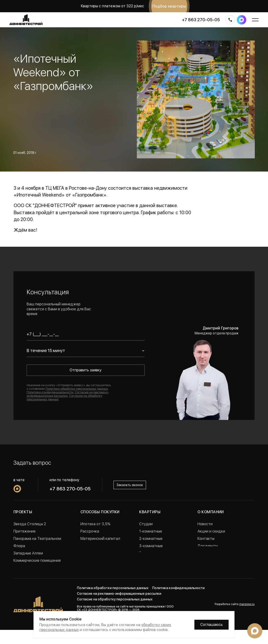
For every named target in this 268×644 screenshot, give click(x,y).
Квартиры (150, 512)
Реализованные (27, 568)
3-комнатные (151, 546)
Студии (146, 524)
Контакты (206, 539)
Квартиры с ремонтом (159, 560)
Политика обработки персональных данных (113, 602)
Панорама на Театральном (37, 539)
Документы (208, 546)
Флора (19, 546)
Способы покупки (100, 512)
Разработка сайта (235, 618)
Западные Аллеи (28, 553)
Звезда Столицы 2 (30, 524)
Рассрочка (90, 531)
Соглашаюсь (211, 625)
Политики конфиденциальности (50, 392)
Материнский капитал (100, 539)
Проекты (23, 512)
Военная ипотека (96, 546)
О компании (211, 512)
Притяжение (25, 531)
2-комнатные (151, 539)
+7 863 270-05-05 (201, 20)
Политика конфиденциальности (178, 602)
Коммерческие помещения (37, 560)
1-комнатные (151, 531)
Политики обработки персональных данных (77, 389)
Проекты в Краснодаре (34, 575)
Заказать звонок (130, 485)
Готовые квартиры (155, 553)
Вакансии (206, 553)
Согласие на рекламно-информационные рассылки (119, 608)
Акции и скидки (211, 531)
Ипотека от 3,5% (95, 524)
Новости (205, 524)
